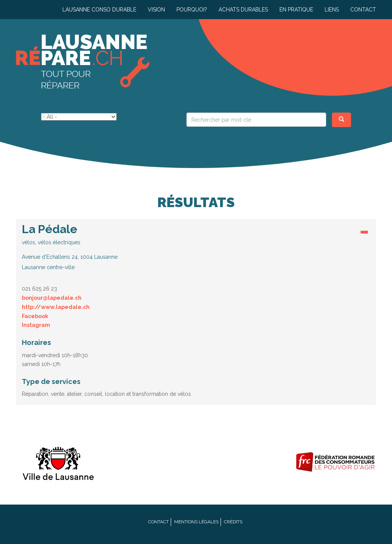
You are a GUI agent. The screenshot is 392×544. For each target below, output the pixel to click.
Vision (156, 10)
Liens (332, 10)
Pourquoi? (192, 10)
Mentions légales (196, 522)
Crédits (233, 522)
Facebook (35, 316)
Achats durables (243, 10)
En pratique (296, 10)
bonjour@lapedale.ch (52, 298)
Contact (363, 10)
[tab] (196, 249)
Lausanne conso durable (99, 10)
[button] (196, 247)
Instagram (36, 325)
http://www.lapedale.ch (56, 307)
